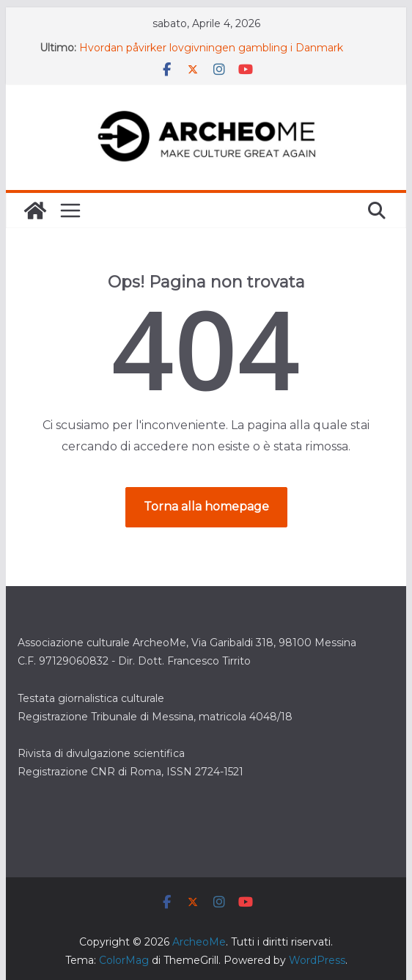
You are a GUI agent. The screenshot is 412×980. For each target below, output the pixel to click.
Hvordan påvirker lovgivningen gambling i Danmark (211, 48)
